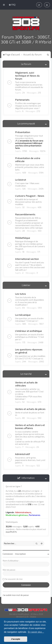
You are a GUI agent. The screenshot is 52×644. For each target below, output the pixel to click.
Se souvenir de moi (14, 578)
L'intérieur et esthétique (28, 330)
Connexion (8, 553)
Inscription (21, 553)
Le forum (26, 63)
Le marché (26, 373)
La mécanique (23, 314)
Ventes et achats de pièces (30, 408)
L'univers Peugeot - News (30, 195)
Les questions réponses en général (29, 350)
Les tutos (21, 293)
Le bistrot (21, 179)
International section (27, 258)
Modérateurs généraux (17, 514)
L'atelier (26, 285)
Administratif (23, 453)
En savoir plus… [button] (36, 632)
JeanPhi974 (11, 531)
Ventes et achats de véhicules (26, 383)
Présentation (23, 132)
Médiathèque (23, 237)
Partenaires (35, 514)
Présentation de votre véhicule (28, 159)
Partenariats (22, 99)
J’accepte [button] (16, 639)
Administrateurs (23, 512)
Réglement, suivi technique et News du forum (27, 75)
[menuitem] (12, 5)
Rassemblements (25, 214)
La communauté (26, 123)
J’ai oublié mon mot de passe (16, 595)
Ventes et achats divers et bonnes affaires (30, 426)
